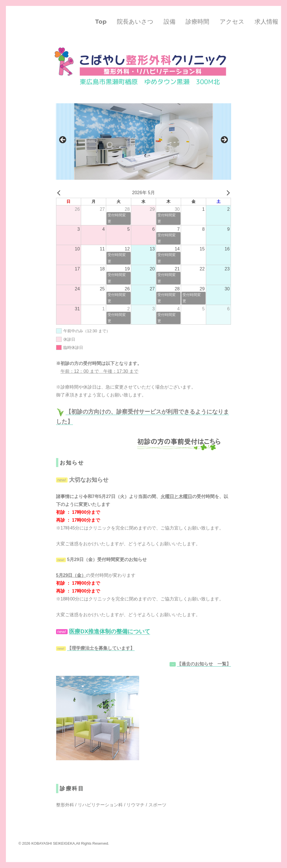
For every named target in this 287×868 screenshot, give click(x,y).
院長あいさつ (135, 22)
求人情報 (266, 22)
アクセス (232, 22)
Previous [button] (63, 140)
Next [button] (224, 140)
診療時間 (197, 22)
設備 (170, 22)
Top (101, 22)
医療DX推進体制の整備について (110, 631)
